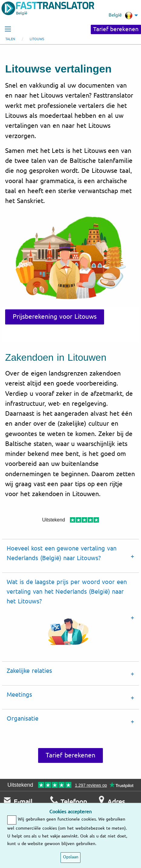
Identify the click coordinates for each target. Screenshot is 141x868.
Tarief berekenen (116, 29)
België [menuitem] (121, 15)
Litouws (37, 39)
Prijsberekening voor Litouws (55, 317)
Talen (10, 39)
